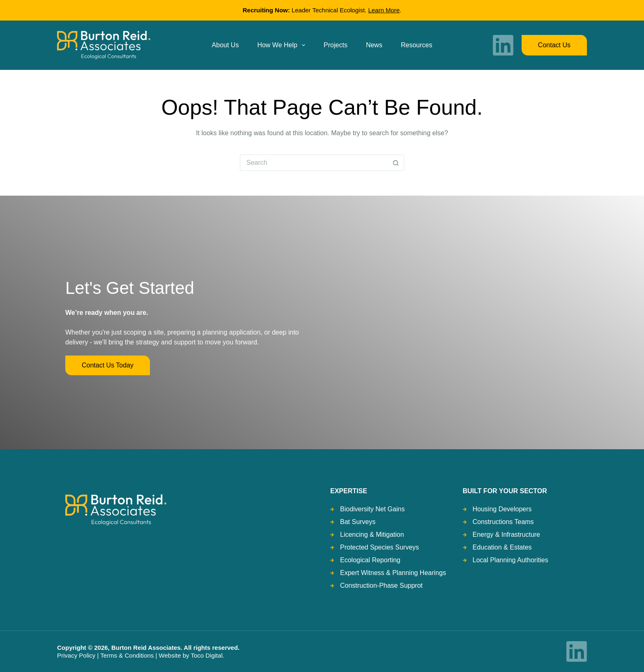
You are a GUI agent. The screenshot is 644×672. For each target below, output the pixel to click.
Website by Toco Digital (191, 655)
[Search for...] (314, 163)
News (374, 45)
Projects (336, 45)
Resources (416, 45)
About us (225, 45)
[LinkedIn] (503, 45)
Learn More (384, 10)
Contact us (554, 45)
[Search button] (396, 163)
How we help (283, 45)
